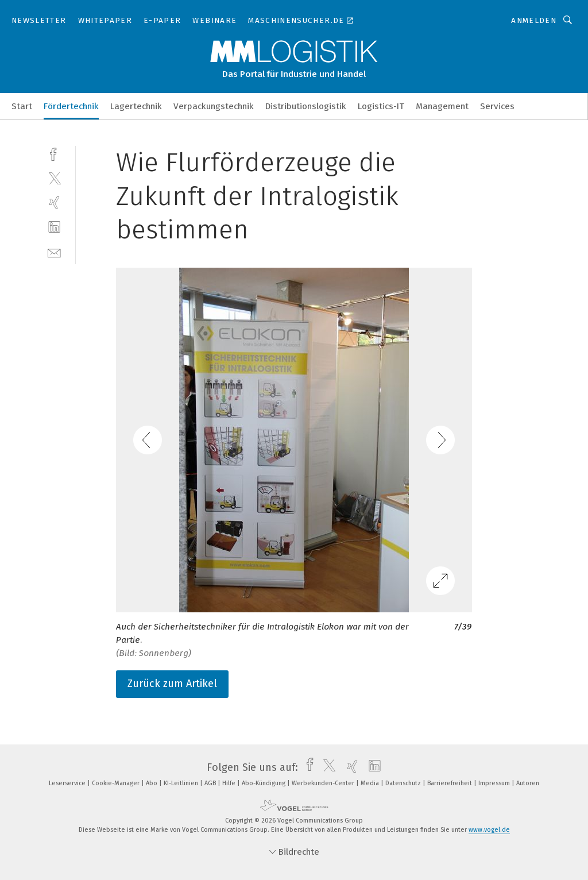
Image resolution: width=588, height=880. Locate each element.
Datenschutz (404, 783)
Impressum (495, 783)
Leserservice (68, 783)
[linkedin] (54, 227)
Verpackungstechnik (214, 106)
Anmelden (534, 20)
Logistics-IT (381, 106)
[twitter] (54, 178)
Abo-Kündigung (264, 783)
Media (371, 783)
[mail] (54, 252)
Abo (152, 783)
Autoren (528, 783)
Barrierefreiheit (450, 783)
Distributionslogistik (306, 106)
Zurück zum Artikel (172, 684)
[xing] (54, 202)
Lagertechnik (136, 106)
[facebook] (54, 153)
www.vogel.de (489, 830)
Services (497, 106)
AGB (211, 783)
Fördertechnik (71, 106)
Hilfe (230, 783)
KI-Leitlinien (182, 783)
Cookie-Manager (117, 783)
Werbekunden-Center (324, 783)
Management (442, 106)
